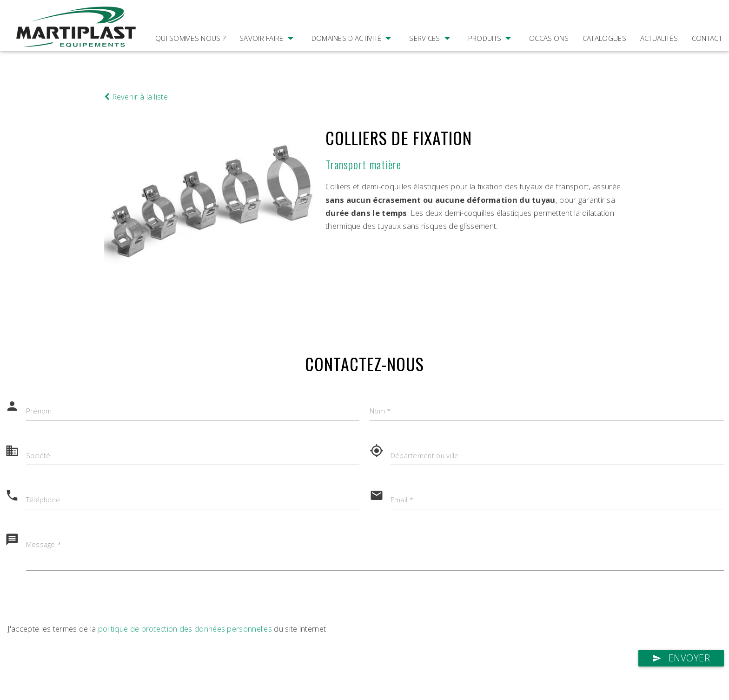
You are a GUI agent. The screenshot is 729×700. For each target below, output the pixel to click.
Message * (44, 545)
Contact (707, 38)
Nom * (381, 411)
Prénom (39, 411)
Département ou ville (425, 456)
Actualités (659, 38)
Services (431, 51)
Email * (402, 500)
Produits (492, 51)
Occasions (549, 38)
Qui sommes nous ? (190, 38)
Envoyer (681, 659)
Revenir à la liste (136, 97)
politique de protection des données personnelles (185, 629)
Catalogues (604, 38)
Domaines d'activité (354, 51)
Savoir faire (268, 51)
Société (38, 456)
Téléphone (44, 500)
